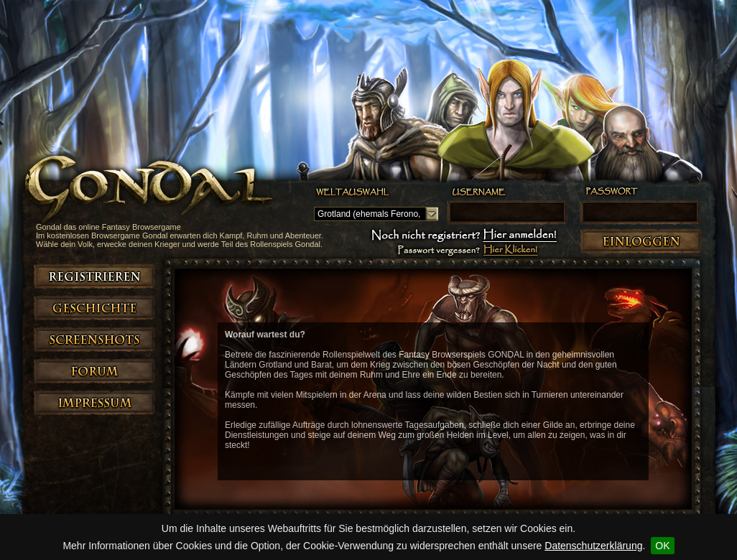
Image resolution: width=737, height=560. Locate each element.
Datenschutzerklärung (593, 546)
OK (662, 546)
